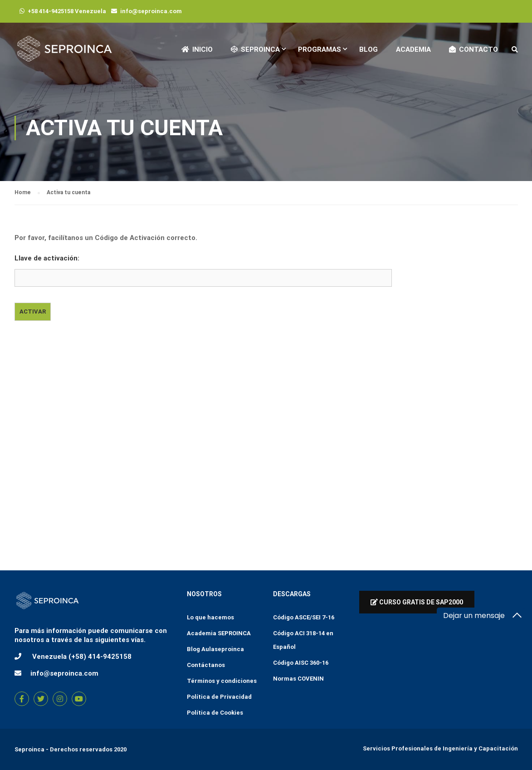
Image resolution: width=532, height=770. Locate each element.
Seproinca (29, 749)
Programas (320, 49)
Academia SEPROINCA (219, 633)
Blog (368, 49)
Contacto (473, 49)
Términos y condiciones (222, 681)
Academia (413, 49)
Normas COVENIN (298, 679)
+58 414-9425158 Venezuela (67, 11)
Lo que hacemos (210, 617)
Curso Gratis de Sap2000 (417, 602)
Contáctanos (206, 665)
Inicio (197, 49)
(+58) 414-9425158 (100, 657)
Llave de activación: (47, 258)
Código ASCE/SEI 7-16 (304, 617)
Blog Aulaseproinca (215, 649)
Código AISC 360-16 (301, 663)
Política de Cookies (215, 713)
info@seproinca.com (151, 11)
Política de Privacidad (219, 697)
